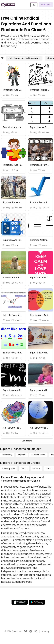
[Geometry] (7, 455)
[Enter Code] (46, 5)
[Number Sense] (38, 455)
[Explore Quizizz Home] (8, 5)
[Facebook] (31, 631)
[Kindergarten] (9, 469)
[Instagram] (36, 631)
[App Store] (20, 602)
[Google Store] (37, 602)
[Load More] (27, 441)
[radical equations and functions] (24, 58)
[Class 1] (24, 469)
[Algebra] (22, 455)
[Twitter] (26, 631)
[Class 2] (36, 469)
